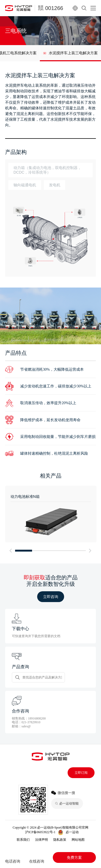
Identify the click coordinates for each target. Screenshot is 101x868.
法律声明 (41, 840)
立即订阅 (81, 773)
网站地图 (78, 840)
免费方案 (74, 857)
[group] (70, 53)
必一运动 (72, 832)
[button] (11, 551)
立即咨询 (51, 597)
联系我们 (23, 840)
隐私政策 (60, 840)
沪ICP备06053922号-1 (40, 832)
